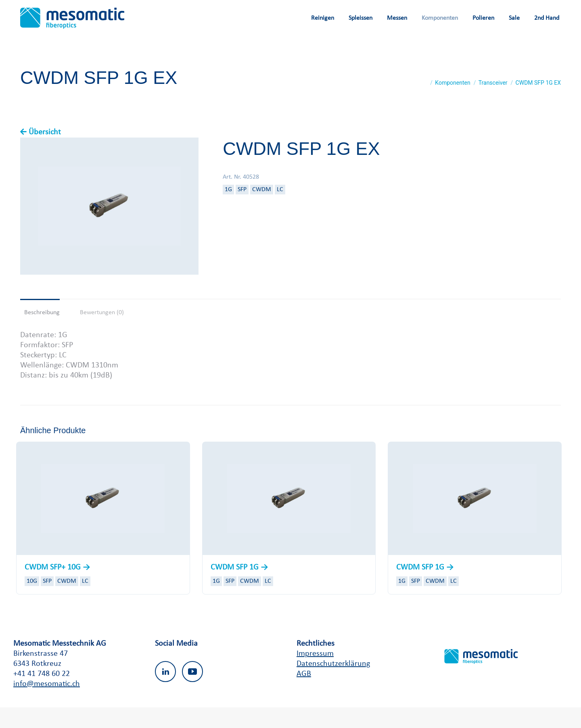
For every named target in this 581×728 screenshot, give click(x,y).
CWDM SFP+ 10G (54, 588)
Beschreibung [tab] (42, 333)
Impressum (315, 674)
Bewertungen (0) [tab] (102, 333)
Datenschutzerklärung (333, 684)
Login (523, 10)
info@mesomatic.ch (47, 705)
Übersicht (45, 153)
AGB (304, 695)
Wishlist (493, 10)
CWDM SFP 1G (236, 588)
